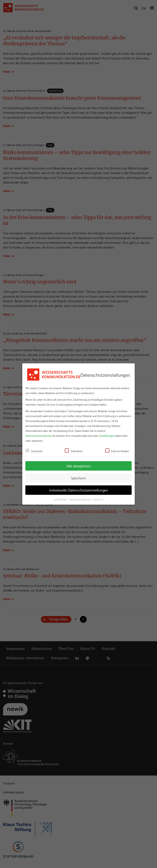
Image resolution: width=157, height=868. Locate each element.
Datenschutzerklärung (38, 436)
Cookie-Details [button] (61, 499)
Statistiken (74, 451)
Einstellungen (107, 436)
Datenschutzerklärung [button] (80, 499)
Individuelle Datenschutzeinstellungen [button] (79, 490)
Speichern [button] (78, 478)
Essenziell (34, 451)
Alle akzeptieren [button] (79, 466)
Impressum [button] (98, 499)
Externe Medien (117, 451)
